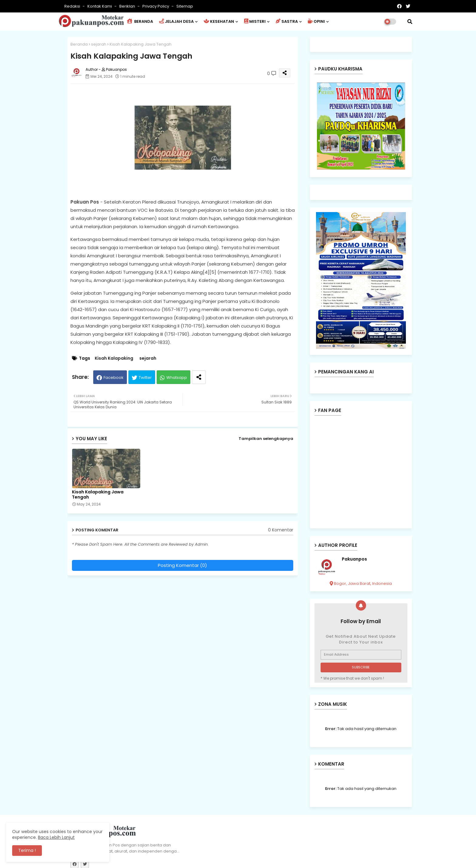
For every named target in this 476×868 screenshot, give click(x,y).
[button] (410, 22)
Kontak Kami (100, 6)
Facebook (114, 377)
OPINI (316, 21)
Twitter (145, 377)
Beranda (79, 44)
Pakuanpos (354, 559)
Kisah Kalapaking (114, 358)
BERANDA (140, 21)
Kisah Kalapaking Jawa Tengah (98, 495)
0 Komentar (281, 530)
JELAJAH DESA (176, 21)
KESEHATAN (219, 21)
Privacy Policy (156, 6)
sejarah (99, 44)
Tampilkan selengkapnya (266, 439)
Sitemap (185, 6)
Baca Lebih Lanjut (56, 837)
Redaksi (73, 6)
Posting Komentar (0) (182, 565)
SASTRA (287, 21)
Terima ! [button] (27, 850)
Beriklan (128, 6)
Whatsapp (177, 377)
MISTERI (255, 21)
